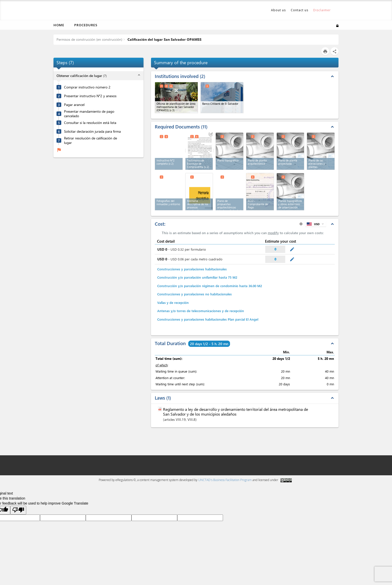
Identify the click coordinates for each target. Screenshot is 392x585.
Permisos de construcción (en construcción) (89, 39)
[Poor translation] (18, 510)
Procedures (86, 25)
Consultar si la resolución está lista (90, 123)
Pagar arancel (74, 105)
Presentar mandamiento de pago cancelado (89, 114)
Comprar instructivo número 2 (87, 87)
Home (59, 25)
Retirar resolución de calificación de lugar (90, 141)
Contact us (299, 10)
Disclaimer (322, 10)
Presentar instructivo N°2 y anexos (90, 96)
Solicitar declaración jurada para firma (92, 131)
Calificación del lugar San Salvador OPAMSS (164, 39)
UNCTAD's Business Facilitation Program (225, 480)
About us (278, 10)
